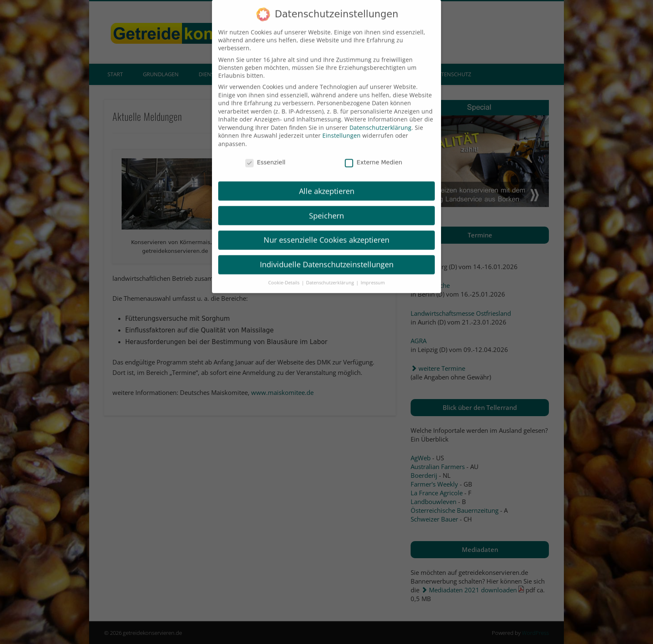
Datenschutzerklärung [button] (331, 276)
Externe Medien (374, 155)
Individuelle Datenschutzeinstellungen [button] (327, 257)
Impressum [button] (373, 276)
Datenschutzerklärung (380, 121)
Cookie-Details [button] (284, 276)
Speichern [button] (326, 208)
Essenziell (265, 155)
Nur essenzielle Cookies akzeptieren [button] (326, 233)
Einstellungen (341, 129)
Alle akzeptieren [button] (327, 184)
